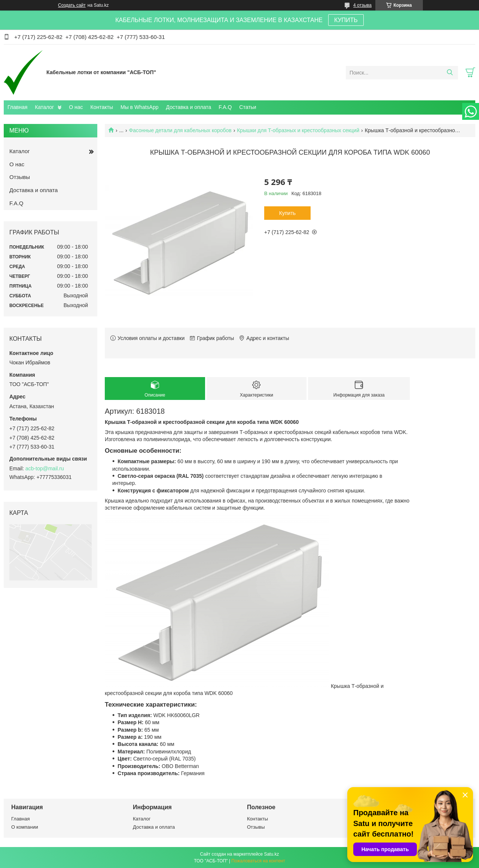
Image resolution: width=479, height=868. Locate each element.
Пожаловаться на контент (258, 861)
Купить (287, 213)
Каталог (44, 107)
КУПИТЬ (346, 20)
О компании (25, 827)
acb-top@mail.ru (45, 468)
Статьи (248, 107)
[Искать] (450, 73)
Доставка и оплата (189, 107)
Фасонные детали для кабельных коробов (180, 130)
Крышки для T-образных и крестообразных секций (298, 130)
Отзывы (20, 177)
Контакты (102, 107)
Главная (17, 107)
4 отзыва (362, 5)
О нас (76, 107)
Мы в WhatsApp (140, 107)
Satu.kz (271, 854)
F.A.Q (225, 107)
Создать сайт (72, 5)
